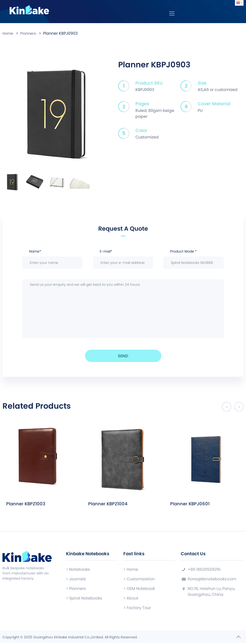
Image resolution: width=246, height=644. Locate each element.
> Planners (76, 590)
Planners (30, 35)
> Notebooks (78, 571)
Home (8, 35)
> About (131, 599)
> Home (131, 571)
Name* (52, 260)
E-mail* (123, 260)
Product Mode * (194, 260)
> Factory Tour (137, 609)
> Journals (76, 580)
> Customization (139, 580)
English (238, 3)
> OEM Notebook (139, 590)
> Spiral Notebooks (84, 599)
